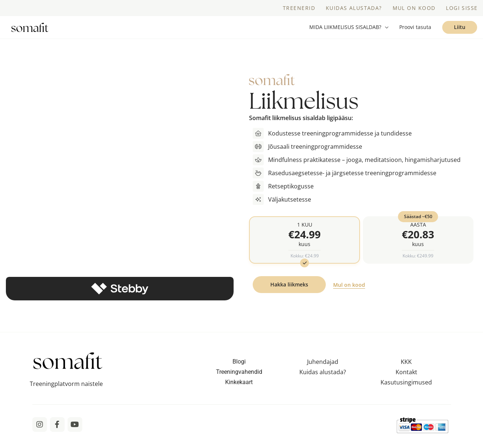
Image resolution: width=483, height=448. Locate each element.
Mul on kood (349, 296)
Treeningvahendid (239, 383)
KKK (406, 373)
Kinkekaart (239, 393)
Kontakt (406, 383)
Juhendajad (323, 373)
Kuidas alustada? (323, 383)
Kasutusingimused (406, 393)
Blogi (239, 373)
